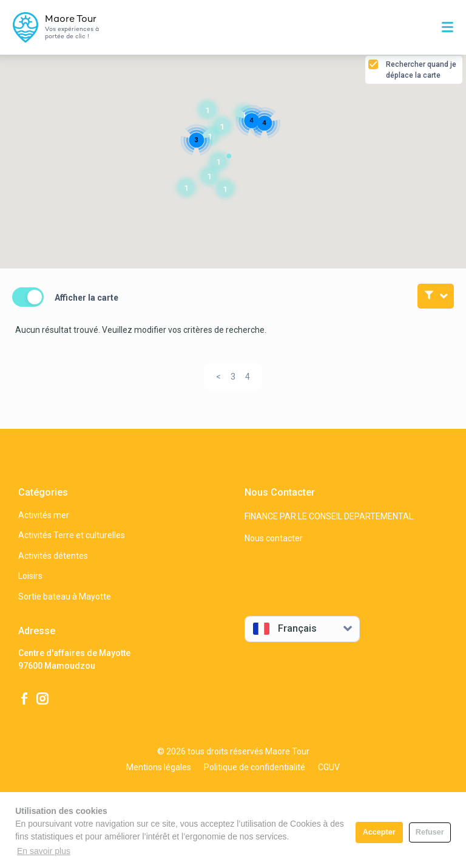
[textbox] (293, 629)
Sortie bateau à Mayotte (65, 596)
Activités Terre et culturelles (72, 535)
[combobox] (302, 629)
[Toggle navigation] (449, 27)
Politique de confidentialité (255, 767)
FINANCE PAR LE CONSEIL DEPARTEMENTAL (329, 516)
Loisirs (30, 576)
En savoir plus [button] (44, 851)
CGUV (329, 767)
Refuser (430, 832)
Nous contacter (274, 538)
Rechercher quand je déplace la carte (421, 70)
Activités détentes (53, 556)
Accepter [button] (379, 832)
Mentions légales (159, 767)
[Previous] (218, 377)
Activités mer (44, 515)
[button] (222, 126)
